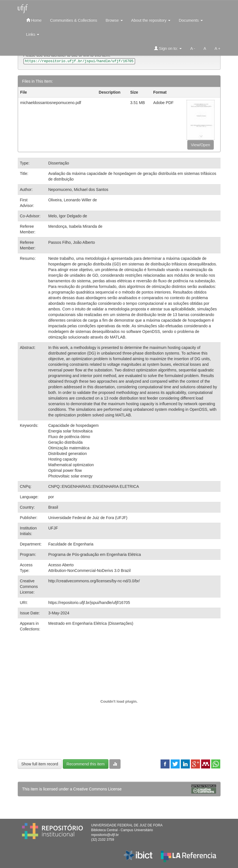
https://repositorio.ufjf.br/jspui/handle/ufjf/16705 (89, 603)
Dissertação (59, 163)
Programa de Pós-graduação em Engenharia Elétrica (94, 554)
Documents (191, 20)
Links (33, 34)
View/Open (201, 145)
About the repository (151, 20)
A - (193, 48)
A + (218, 48)
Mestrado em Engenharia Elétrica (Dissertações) (91, 623)
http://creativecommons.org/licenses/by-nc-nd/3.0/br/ (94, 581)
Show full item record (40, 764)
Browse (114, 20)
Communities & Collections (74, 20)
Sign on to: (168, 48)
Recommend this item (85, 764)
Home (34, 20)
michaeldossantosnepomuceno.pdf (51, 103)
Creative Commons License (97, 789)
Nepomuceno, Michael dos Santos (78, 190)
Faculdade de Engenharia (71, 544)
